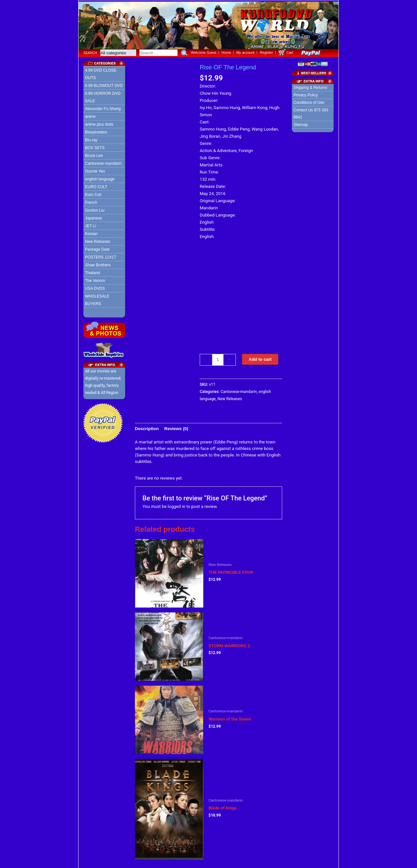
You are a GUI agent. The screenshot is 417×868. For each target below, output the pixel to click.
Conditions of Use (309, 101)
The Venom (95, 279)
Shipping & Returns (310, 86)
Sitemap (301, 123)
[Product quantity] (218, 358)
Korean (91, 232)
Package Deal (97, 248)
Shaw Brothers (98, 264)
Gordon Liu (95, 209)
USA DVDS (95, 287)
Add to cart (260, 358)
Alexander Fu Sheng (103, 107)
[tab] (147, 427)
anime (90, 115)
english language (100, 178)
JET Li (91, 225)
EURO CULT (96, 186)
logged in (177, 505)
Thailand (93, 272)
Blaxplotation (96, 131)
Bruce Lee (94, 154)
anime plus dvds (99, 123)
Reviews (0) (176, 427)
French (91, 201)
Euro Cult (93, 193)
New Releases (98, 240)
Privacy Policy (306, 94)
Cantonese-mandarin (103, 162)
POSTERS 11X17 (101, 256)
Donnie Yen (95, 170)
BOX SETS (95, 147)
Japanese (93, 217)
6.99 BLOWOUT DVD (104, 84)
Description (147, 427)
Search (90, 52)
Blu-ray (91, 139)
